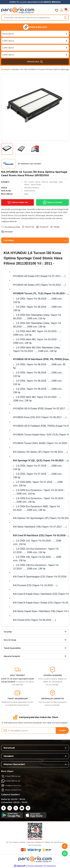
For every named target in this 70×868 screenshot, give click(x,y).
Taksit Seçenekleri (12, 648)
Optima (45, 182)
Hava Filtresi (36, 184)
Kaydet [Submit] (62, 730)
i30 (26, 182)
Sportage (53, 182)
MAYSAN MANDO (32, 188)
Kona (38, 182)
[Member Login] (62, 10)
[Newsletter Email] (35, 730)
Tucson (31, 182)
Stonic (27, 184)
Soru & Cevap (10, 640)
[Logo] (18, 10)
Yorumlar (8, 632)
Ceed (61, 182)
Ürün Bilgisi (9, 240)
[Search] (35, 18)
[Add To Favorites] (11, 227)
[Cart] (67, 10)
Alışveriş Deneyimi (12, 656)
